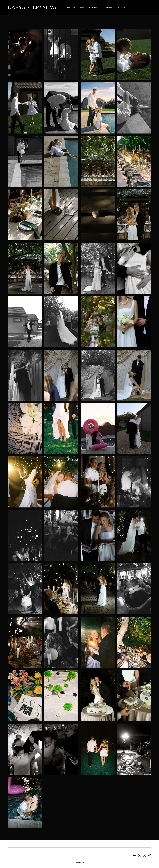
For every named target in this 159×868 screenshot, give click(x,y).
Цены (82, 7)
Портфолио (95, 7)
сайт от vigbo (79, 862)
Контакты (109, 7)
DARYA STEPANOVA (32, 7)
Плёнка (122, 7)
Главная (71, 7)
